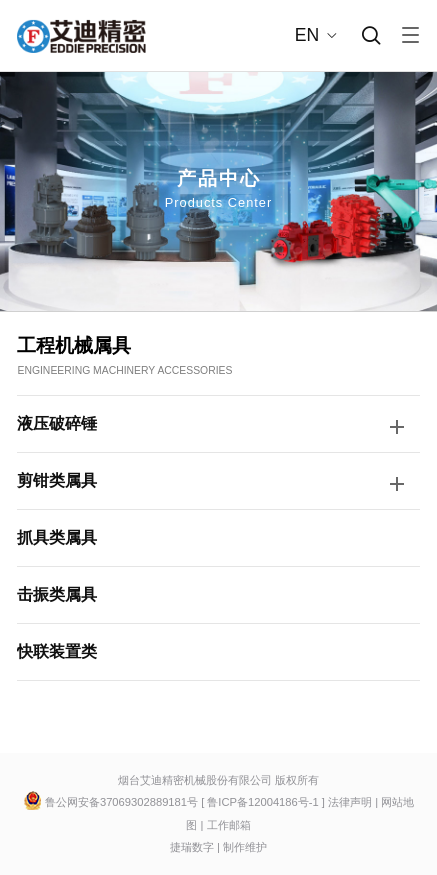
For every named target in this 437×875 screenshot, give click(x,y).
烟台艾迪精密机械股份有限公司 (195, 780)
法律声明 (350, 802)
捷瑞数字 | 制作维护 (218, 847)
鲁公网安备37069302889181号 (121, 802)
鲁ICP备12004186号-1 (264, 802)
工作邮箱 (229, 825)
